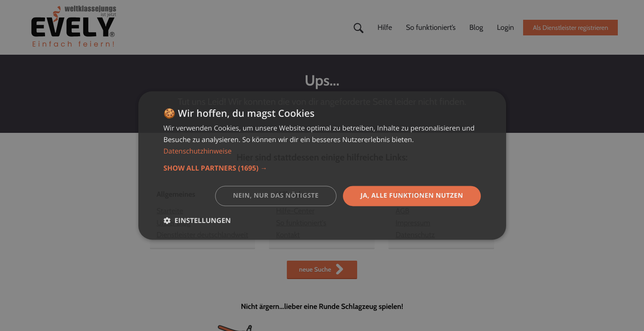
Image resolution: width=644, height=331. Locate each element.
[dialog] (322, 165)
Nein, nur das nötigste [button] (276, 196)
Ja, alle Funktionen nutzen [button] (412, 196)
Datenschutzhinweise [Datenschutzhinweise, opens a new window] (198, 151)
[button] (322, 168)
